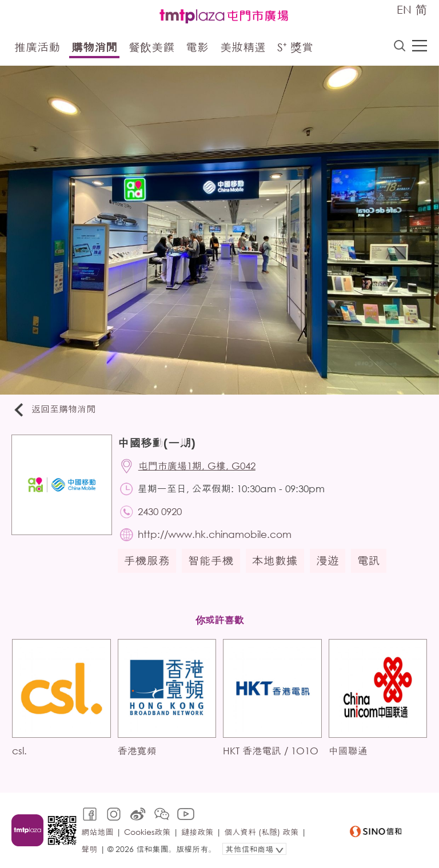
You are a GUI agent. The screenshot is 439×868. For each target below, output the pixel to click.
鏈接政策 (197, 832)
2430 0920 (160, 511)
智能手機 (211, 560)
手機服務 (147, 560)
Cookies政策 (147, 832)
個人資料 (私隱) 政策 (261, 832)
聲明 (89, 849)
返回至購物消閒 (54, 410)
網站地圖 (97, 832)
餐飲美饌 (151, 47)
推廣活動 (37, 47)
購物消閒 (94, 47)
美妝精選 (243, 47)
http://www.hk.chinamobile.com (215, 534)
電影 (197, 47)
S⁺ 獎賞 (295, 47)
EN (404, 9)
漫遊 (328, 560)
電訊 (369, 560)
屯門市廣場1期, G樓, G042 (197, 466)
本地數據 (275, 560)
